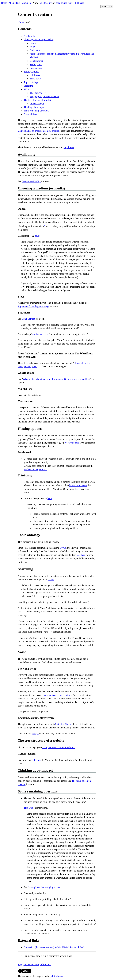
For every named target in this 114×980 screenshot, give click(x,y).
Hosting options (31, 72)
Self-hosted (35, 75)
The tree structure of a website (38, 100)
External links (30, 114)
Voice (26, 89)
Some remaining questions (36, 111)
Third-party (35, 79)
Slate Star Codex (63, 724)
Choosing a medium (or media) (39, 40)
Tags (20, 964)
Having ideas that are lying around (44, 887)
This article (29, 808)
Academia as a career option (58, 695)
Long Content (28, 319)
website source (46, 3)
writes (51, 580)
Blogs (32, 47)
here (50, 498)
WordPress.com (72, 443)
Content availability (31, 181)
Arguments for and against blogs (33, 306)
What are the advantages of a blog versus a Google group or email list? (57, 379)
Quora (33, 43)
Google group (36, 61)
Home (4, 3)
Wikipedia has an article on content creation (39, 131)
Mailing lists (36, 64)
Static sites (35, 50)
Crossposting (36, 68)
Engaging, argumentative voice (44, 96)
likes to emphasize (78, 485)
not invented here (41, 334)
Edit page (79, 3)
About (11, 3)
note (71, 3)
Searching (28, 86)
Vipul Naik (69, 147)
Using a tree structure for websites (59, 747)
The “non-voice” (38, 93)
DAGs (63, 548)
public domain (57, 976)
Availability (29, 36)
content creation (31, 964)
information (46, 964)
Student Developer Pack (35, 469)
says (37, 236)
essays (36, 733)
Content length (37, 104)
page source (61, 3)
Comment (27, 3)
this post (38, 760)
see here (81, 555)
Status (21, 22)
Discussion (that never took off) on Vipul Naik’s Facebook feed (54, 947)
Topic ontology (31, 82)
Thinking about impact (35, 107)
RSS (18, 3)
